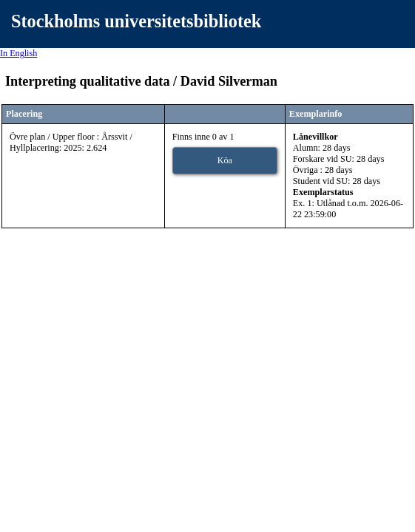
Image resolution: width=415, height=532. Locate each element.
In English (18, 53)
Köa (225, 160)
